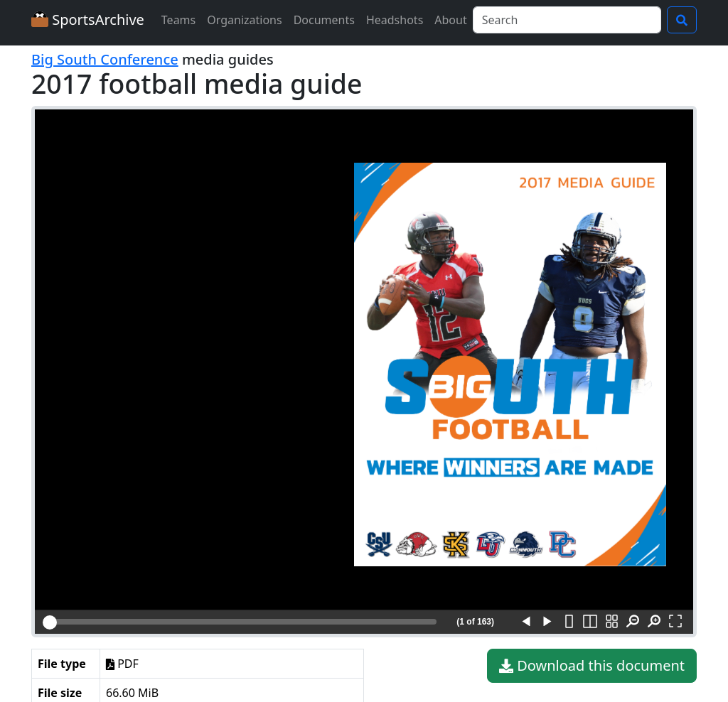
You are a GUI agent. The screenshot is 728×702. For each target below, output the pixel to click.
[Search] (567, 20)
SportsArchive (88, 20)
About (450, 20)
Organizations (244, 20)
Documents (324, 20)
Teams (178, 20)
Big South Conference (105, 59)
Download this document (592, 666)
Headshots (395, 20)
